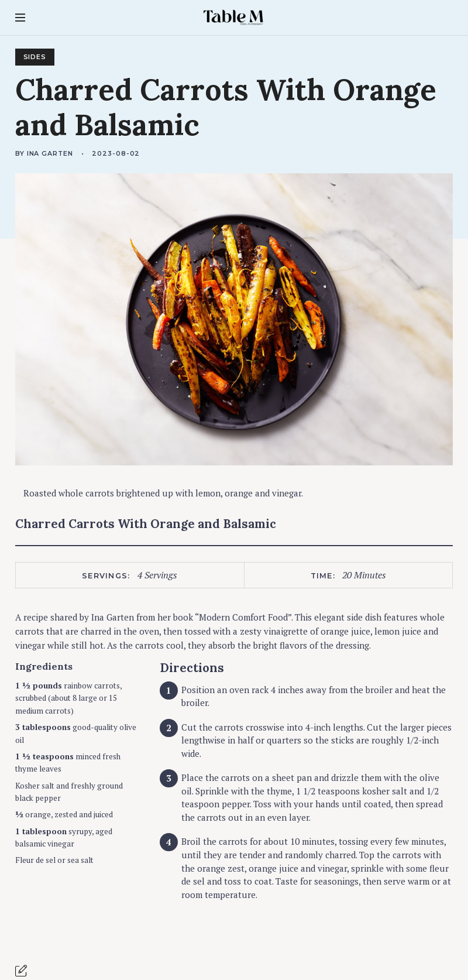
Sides (35, 57)
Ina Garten (50, 154)
